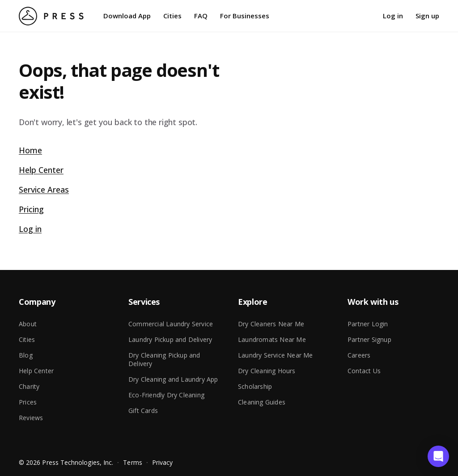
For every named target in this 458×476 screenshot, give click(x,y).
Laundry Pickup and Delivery (170, 339)
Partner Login (368, 324)
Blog (26, 355)
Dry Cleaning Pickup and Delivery (164, 359)
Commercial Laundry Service (171, 324)
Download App (127, 16)
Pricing (31, 209)
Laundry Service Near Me (276, 355)
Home (30, 150)
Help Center (41, 170)
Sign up (427, 16)
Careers (359, 355)
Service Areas (44, 190)
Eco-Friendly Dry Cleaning (166, 395)
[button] (438, 456)
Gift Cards (143, 411)
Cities (172, 16)
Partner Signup (369, 339)
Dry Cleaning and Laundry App (173, 379)
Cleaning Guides (262, 402)
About (28, 324)
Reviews (31, 418)
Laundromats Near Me (272, 339)
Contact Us (364, 371)
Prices (28, 402)
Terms (132, 462)
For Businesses (245, 16)
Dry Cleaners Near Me (271, 324)
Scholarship (255, 386)
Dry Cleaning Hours (267, 371)
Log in (393, 16)
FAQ (201, 16)
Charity (29, 386)
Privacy (163, 462)
